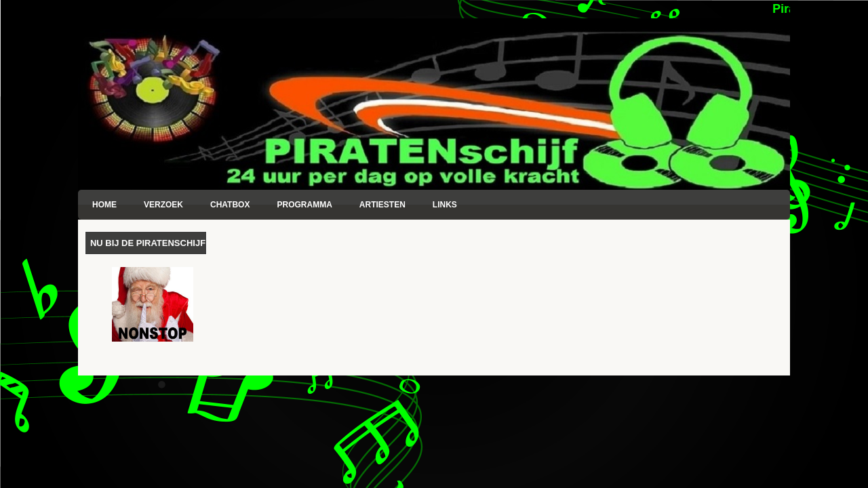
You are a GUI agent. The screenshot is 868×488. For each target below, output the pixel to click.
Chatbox (230, 205)
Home (104, 205)
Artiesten (382, 205)
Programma (304, 205)
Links (445, 205)
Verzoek (163, 205)
